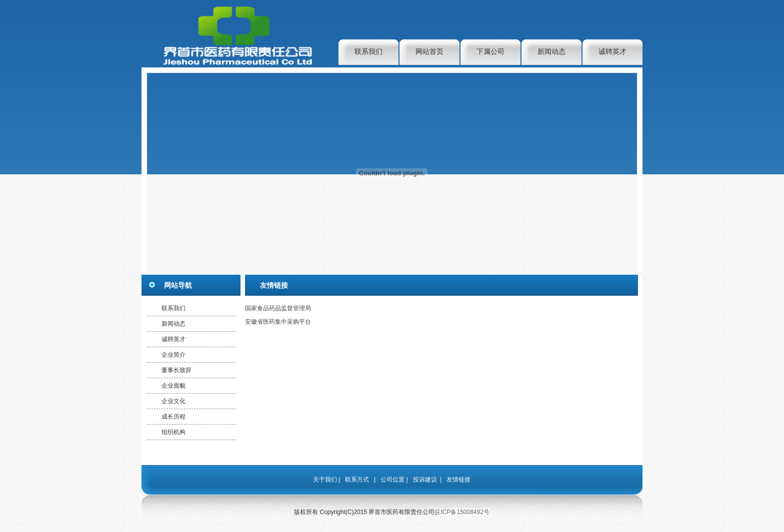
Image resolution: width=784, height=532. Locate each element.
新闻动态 (551, 52)
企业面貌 (173, 386)
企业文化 (173, 401)
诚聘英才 (612, 52)
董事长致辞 (176, 370)
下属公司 (490, 52)
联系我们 (368, 52)
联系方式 (357, 480)
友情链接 (458, 480)
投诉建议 (425, 480)
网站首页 (429, 52)
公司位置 (392, 480)
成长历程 (173, 417)
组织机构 (173, 432)
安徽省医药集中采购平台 (278, 322)
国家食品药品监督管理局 (278, 308)
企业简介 (173, 355)
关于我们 (325, 480)
